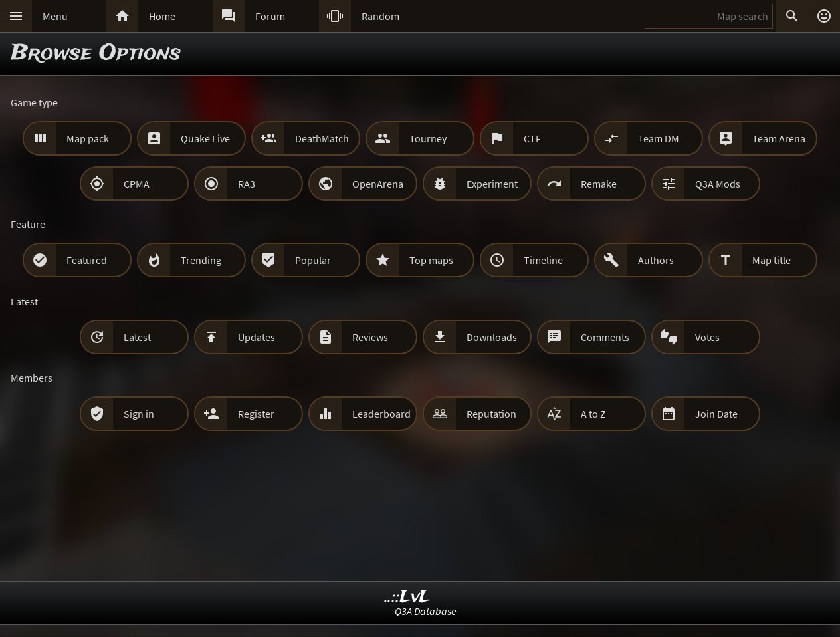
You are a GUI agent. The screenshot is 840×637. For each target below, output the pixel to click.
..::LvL (408, 597)
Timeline (543, 260)
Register (256, 414)
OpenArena (378, 184)
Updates (257, 337)
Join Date (716, 414)
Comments (605, 337)
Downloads (492, 337)
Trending (201, 260)
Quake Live (205, 138)
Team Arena (779, 138)
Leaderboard (381, 414)
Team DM (659, 138)
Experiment (492, 184)
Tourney (428, 138)
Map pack (88, 138)
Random (380, 16)
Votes (707, 337)
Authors (656, 260)
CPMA (137, 184)
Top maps (431, 260)
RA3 (247, 184)
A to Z (593, 414)
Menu (55, 16)
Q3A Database (426, 611)
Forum (270, 16)
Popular (313, 260)
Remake (599, 184)
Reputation (491, 414)
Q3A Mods (718, 184)
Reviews (370, 337)
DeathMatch (322, 138)
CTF (532, 138)
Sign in (139, 414)
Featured (87, 260)
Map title (772, 260)
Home (162, 16)
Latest (137, 337)
